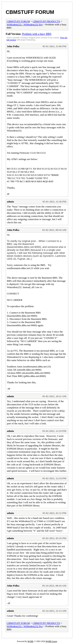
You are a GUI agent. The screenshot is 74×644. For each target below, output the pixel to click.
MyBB (30, 641)
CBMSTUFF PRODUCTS (46, 21)
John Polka (13, 46)
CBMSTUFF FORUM (30, 12)
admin (10, 202)
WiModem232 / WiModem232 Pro (25, 24)
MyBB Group (51, 641)
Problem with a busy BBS (37, 34)
